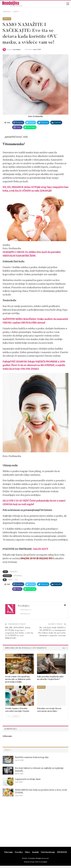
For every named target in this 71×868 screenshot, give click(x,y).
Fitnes (27, 852)
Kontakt (35, 852)
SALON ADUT (41, 549)
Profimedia (13, 572)
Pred (8, 716)
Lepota (7, 19)
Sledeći (16, 716)
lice (17, 580)
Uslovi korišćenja (48, 852)
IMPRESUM (62, 852)
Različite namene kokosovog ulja (32, 757)
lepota (10, 580)
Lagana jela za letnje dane (28, 779)
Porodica (19, 852)
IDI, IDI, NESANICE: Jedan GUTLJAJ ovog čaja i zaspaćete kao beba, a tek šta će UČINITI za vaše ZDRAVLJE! (19, 633)
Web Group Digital (41, 862)
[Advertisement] (35, 825)
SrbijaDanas (18, 576)
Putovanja (8, 852)
